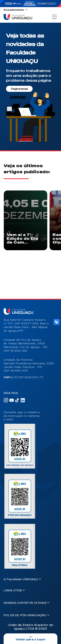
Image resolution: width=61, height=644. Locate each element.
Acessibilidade (14, 10)
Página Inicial (19, 89)
